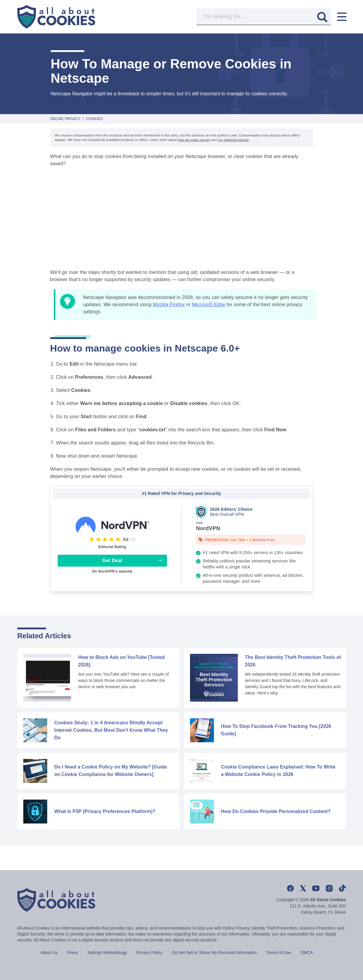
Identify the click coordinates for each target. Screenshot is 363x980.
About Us (49, 953)
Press (73, 953)
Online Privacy (65, 119)
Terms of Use (279, 953)
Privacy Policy (150, 953)
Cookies (94, 119)
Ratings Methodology (107, 953)
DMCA (307, 953)
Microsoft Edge (209, 305)
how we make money (194, 140)
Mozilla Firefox (169, 305)
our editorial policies (233, 140)
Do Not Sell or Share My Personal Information (215, 953)
